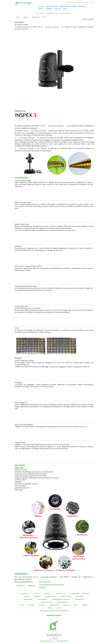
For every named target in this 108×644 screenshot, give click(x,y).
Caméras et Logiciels (54, 605)
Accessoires (66, 605)
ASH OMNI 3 (43, 587)
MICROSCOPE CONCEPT (62, 641)
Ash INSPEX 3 (20, 586)
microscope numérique (52, 27)
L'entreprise (85, 605)
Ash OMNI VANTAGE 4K (66, 596)
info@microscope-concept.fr (47, 641)
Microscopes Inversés (42, 599)
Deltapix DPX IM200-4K (51, 596)
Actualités (50, 608)
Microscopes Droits (28, 599)
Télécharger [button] (32, 586)
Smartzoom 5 (36, 593)
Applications (42, 605)
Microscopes (31, 605)
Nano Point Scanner (45, 582)
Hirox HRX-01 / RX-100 (61, 593)
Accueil (22, 605)
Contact (59, 608)
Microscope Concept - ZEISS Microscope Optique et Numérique (54, 611)
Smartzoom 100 (25, 593)
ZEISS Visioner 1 (48, 593)
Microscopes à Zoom (80, 599)
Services (75, 605)
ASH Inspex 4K (38, 596)
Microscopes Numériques (47, 602)
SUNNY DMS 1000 (80, 596)
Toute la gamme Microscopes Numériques (51, 585)
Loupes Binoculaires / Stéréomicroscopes (61, 599)
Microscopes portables (62, 602)
